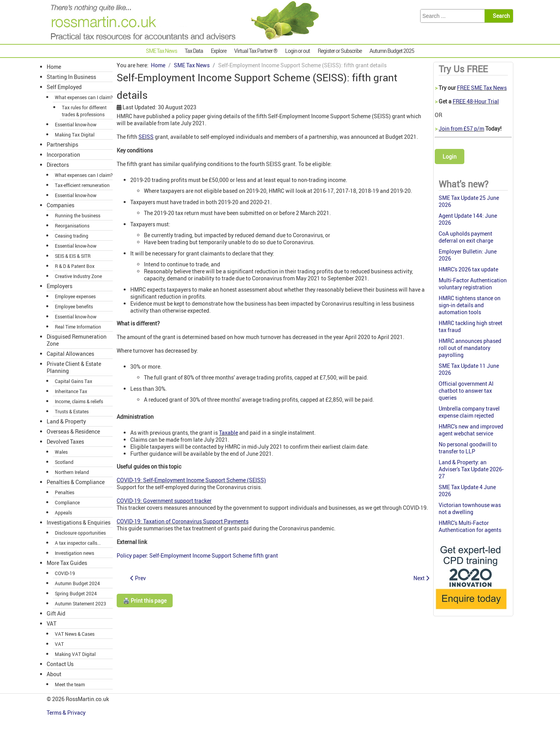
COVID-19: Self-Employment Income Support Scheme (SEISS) (191, 480)
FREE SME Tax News (482, 88)
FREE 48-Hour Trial (476, 101)
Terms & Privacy (67, 713)
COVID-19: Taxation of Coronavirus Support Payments (183, 521)
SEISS (146, 137)
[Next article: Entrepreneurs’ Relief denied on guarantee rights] (421, 578)
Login (450, 157)
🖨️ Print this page (145, 601)
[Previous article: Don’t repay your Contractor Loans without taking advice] (138, 578)
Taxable (228, 433)
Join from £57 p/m (461, 129)
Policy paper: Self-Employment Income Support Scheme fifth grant (197, 555)
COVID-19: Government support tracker (164, 501)
